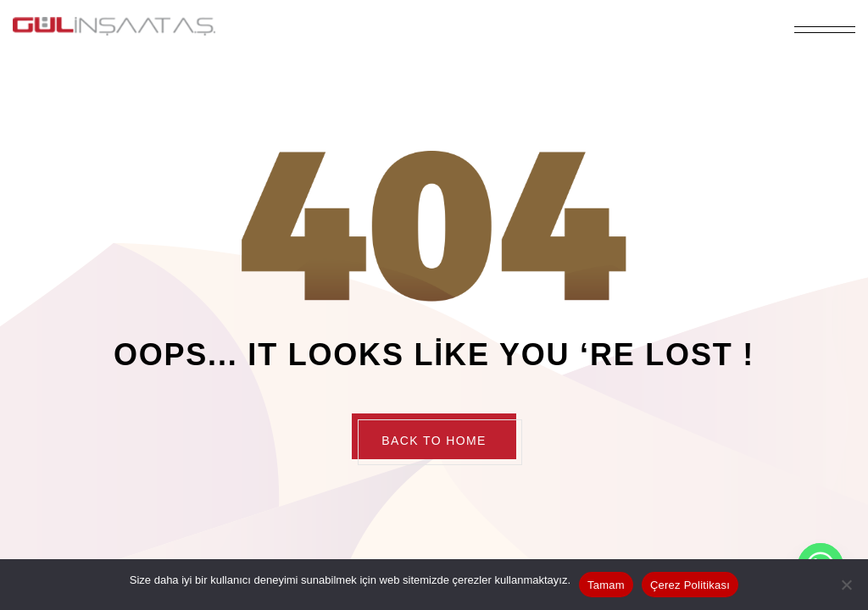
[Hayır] (847, 585)
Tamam (606, 585)
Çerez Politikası (690, 585)
